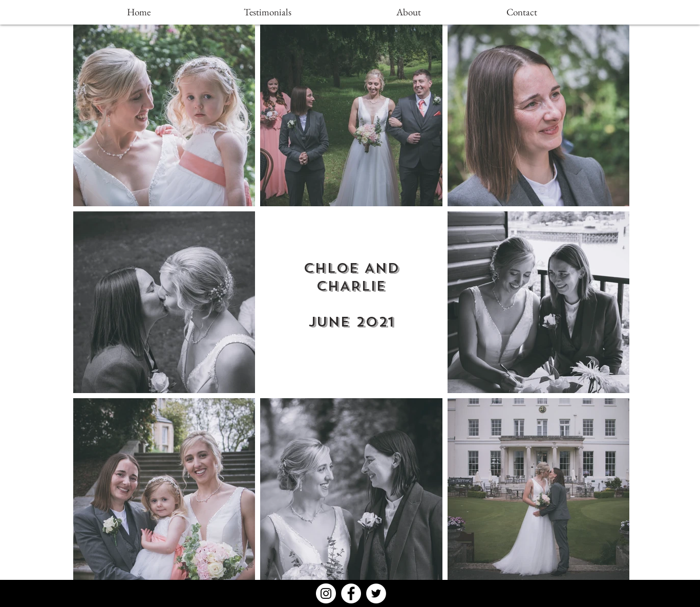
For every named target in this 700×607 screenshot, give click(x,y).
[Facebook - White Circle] (351, 593)
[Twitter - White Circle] (376, 593)
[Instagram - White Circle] (326, 593)
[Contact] (522, 12)
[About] (409, 12)
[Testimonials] (268, 12)
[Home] (139, 12)
